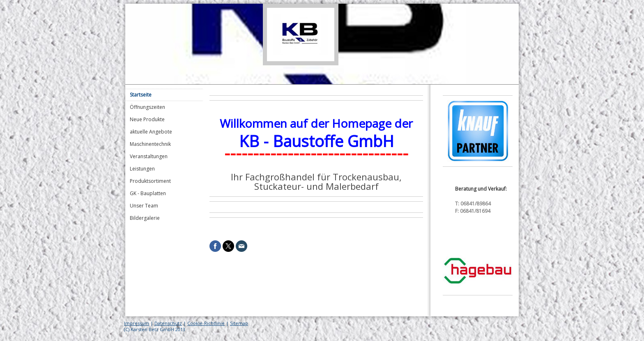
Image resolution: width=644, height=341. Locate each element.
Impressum (137, 323)
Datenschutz (168, 323)
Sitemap (239, 323)
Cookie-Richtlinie (206, 323)
